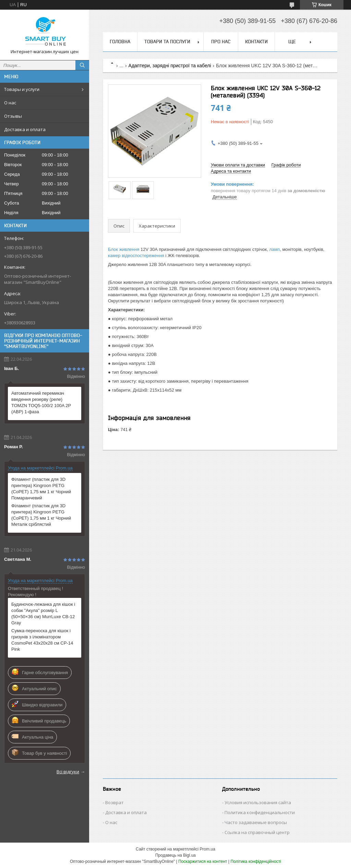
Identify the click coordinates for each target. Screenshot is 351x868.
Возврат (114, 802)
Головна (120, 42)
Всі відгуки (68, 772)
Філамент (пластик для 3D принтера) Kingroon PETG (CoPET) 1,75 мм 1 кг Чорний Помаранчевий (41, 489)
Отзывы (13, 116)
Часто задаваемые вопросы (256, 822)
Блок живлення (124, 249)
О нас (10, 103)
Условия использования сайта (258, 802)
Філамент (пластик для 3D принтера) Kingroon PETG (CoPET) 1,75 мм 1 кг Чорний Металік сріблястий (41, 515)
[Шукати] (82, 65)
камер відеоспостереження (136, 256)
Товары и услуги (22, 89)
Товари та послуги (167, 42)
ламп (274, 249)
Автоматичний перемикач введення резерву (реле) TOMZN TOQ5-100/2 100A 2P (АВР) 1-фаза (41, 402)
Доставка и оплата (25, 129)
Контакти (256, 42)
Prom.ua (208, 849)
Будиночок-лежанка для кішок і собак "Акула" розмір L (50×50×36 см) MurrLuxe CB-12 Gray (43, 614)
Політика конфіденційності (256, 861)
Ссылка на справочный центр (257, 832)
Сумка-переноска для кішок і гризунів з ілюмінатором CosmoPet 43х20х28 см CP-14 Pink (42, 640)
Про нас (221, 42)
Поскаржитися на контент (203, 861)
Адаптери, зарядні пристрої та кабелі (170, 66)
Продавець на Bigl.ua (175, 855)
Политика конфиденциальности (260, 812)
